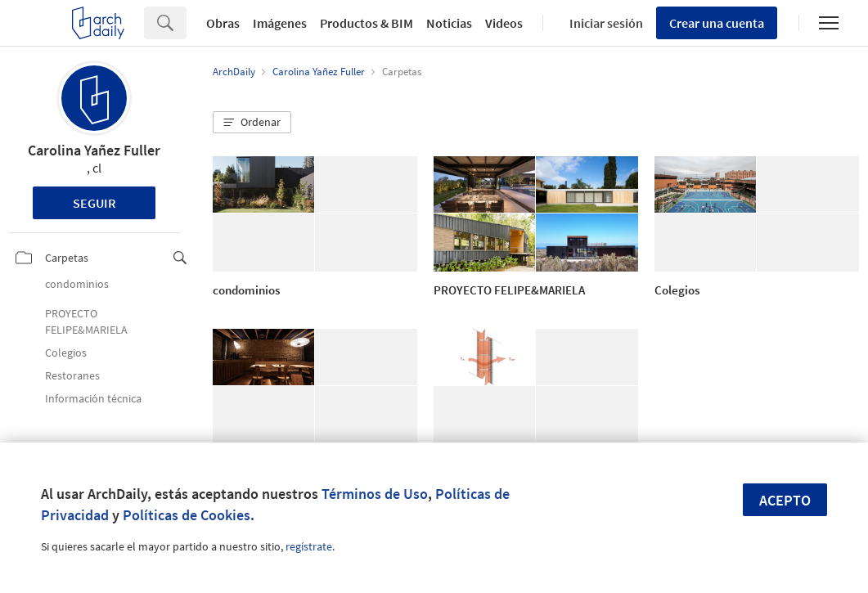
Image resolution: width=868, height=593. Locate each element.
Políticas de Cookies (187, 515)
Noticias (449, 23)
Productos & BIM (367, 23)
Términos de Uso (375, 494)
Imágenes (280, 23)
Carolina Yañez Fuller (94, 150)
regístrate (309, 546)
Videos (504, 23)
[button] (252, 123)
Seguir (94, 203)
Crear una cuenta (717, 23)
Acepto (785, 500)
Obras (223, 23)
